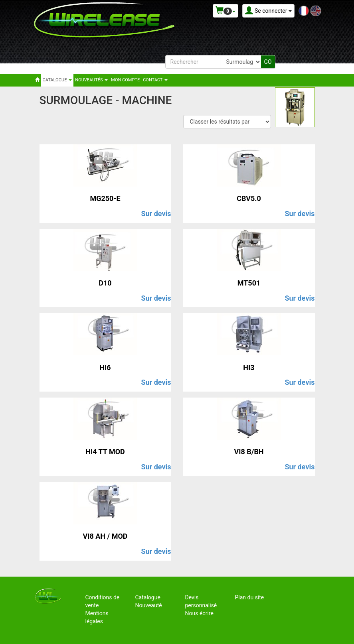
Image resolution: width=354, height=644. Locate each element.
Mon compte (125, 80)
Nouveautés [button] (91, 80)
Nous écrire (199, 613)
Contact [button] (155, 80)
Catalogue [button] (57, 80)
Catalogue (148, 597)
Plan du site (250, 597)
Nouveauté (149, 605)
